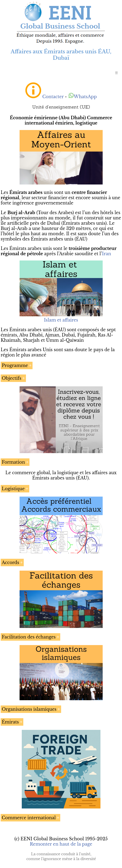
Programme (15, 365)
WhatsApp (83, 97)
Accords (10, 562)
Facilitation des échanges (29, 637)
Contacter (53, 97)
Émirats (10, 722)
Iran (107, 254)
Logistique (13, 489)
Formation (13, 462)
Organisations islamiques (29, 709)
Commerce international (29, 818)
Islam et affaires (61, 320)
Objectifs (12, 378)
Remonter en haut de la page (61, 844)
